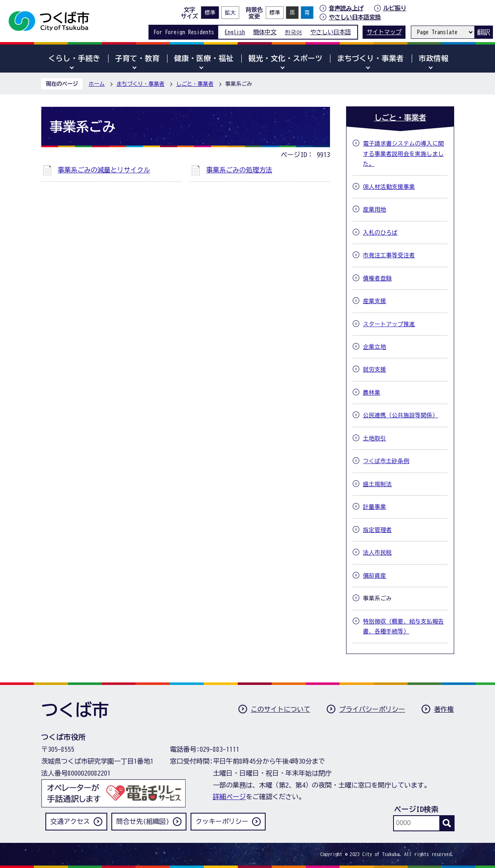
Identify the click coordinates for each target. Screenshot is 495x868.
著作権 (444, 709)
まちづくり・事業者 (140, 84)
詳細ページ (229, 797)
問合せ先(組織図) (143, 821)
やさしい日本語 (330, 32)
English (235, 32)
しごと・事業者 (195, 84)
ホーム (97, 84)
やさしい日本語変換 (355, 17)
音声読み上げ (346, 8)
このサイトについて (280, 709)
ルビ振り (395, 8)
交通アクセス (70, 821)
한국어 (293, 32)
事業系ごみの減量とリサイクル (104, 170)
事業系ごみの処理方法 (239, 170)
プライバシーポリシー (372, 709)
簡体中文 (265, 32)
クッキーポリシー (222, 821)
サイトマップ (384, 32)
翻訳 (483, 32)
